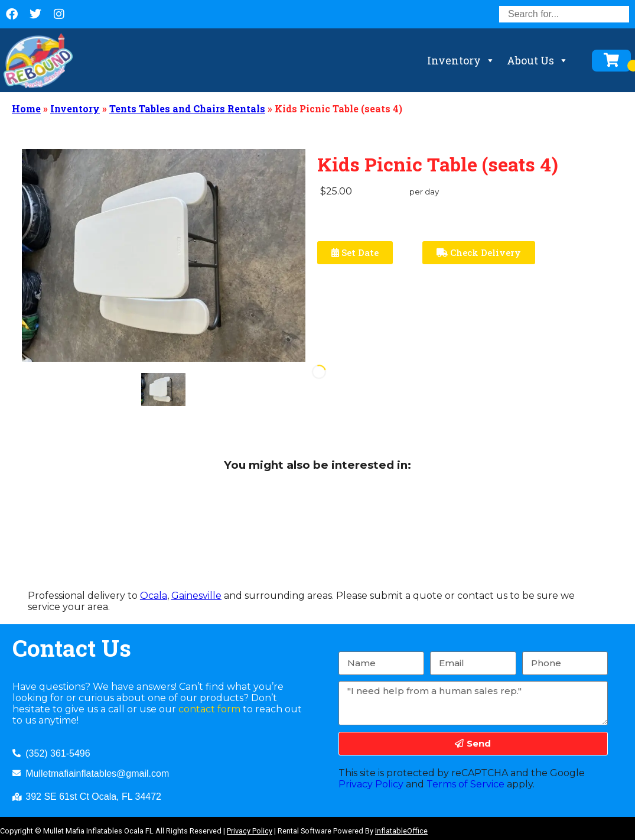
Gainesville (196, 596)
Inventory (461, 60)
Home (26, 108)
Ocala (154, 596)
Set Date (355, 252)
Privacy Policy (371, 784)
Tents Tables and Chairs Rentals (187, 108)
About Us (538, 60)
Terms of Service (465, 784)
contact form (209, 709)
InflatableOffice (401, 831)
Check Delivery (479, 252)
